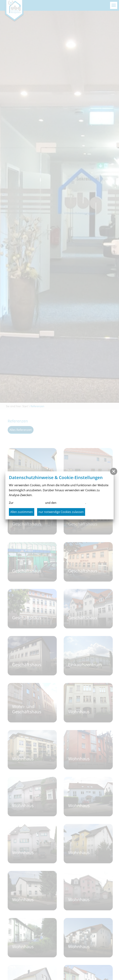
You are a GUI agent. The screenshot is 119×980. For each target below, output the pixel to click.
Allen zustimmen (22, 512)
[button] (114, 471)
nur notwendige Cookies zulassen (61, 512)
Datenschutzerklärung (29, 503)
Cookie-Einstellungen (71, 503)
